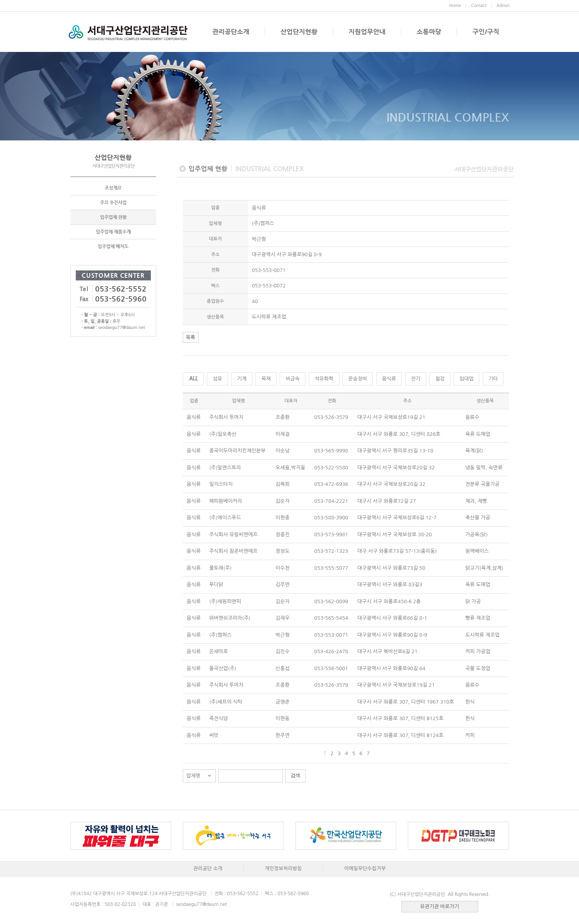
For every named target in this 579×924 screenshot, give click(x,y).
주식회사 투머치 (226, 417)
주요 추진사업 (113, 202)
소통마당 (429, 32)
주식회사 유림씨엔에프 (234, 535)
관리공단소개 (231, 32)
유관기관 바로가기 (440, 906)
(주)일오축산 (223, 434)
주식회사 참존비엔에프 (234, 551)
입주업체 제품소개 (113, 232)
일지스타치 (221, 484)
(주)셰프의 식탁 (226, 702)
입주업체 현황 (113, 217)
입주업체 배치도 (113, 246)
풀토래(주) (220, 568)
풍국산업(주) (223, 668)
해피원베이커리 (226, 501)
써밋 (214, 735)
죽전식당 (219, 718)
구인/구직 (486, 32)
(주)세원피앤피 (225, 601)
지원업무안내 (367, 32)
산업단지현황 (299, 32)
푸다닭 (216, 585)
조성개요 (113, 188)
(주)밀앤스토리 (225, 468)
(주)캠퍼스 (220, 635)
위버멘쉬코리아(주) (230, 618)
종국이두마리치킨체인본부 (238, 451)
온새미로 (219, 651)
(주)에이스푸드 (225, 518)
